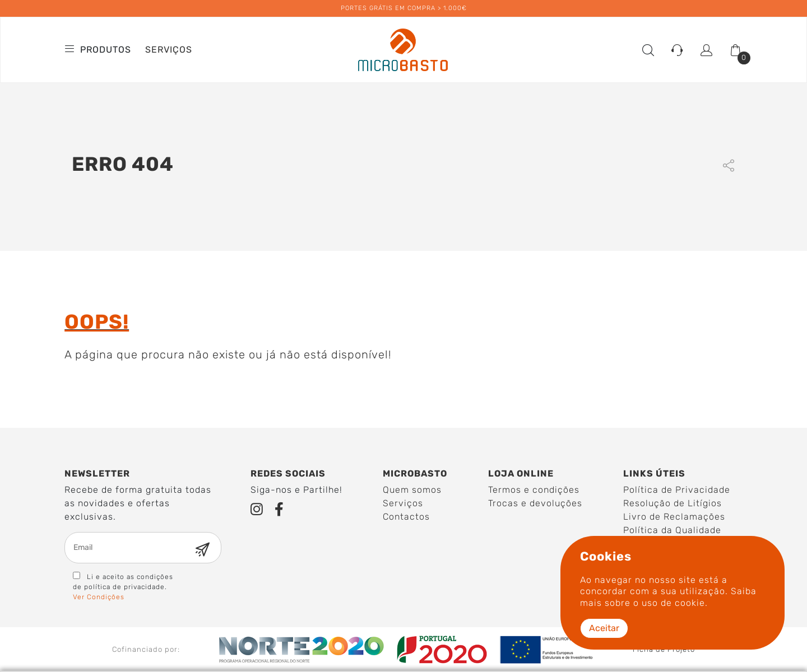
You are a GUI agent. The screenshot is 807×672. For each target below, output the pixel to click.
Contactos (406, 517)
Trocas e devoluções (535, 503)
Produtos (99, 50)
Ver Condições (99, 597)
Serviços (169, 50)
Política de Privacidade (677, 490)
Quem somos (412, 490)
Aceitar (604, 628)
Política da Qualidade (672, 530)
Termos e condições (534, 490)
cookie (690, 603)
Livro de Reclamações (674, 517)
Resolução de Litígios (672, 503)
